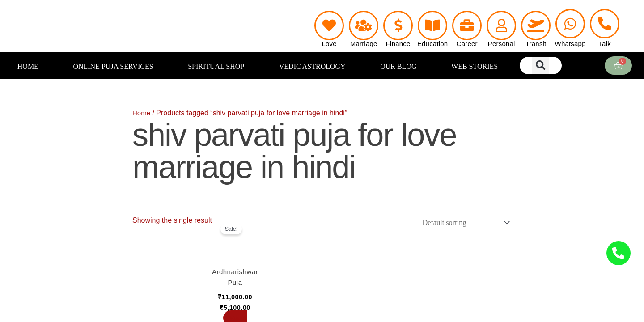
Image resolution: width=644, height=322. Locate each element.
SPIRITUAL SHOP (216, 66)
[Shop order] (462, 223)
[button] (540, 66)
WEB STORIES (475, 66)
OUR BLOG (398, 66)
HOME (28, 66)
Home (142, 113)
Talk (604, 44)
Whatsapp (570, 44)
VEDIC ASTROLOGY (312, 66)
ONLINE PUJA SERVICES (113, 66)
